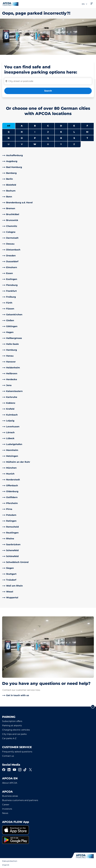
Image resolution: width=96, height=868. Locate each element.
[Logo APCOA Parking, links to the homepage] (11, 4)
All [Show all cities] (9, 126)
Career (6, 805)
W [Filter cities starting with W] (35, 144)
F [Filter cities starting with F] (87, 126)
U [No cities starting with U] (9, 144)
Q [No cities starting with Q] (48, 138)
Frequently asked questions (17, 752)
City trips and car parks (14, 734)
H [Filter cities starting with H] (22, 132)
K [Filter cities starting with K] (61, 132)
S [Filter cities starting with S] (74, 138)
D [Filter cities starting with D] (61, 126)
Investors (7, 809)
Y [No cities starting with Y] (61, 144)
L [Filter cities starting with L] (74, 132)
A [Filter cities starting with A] (22, 126)
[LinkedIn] (9, 770)
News (5, 813)
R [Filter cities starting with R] (61, 138)
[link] (48, 155)
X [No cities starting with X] (48, 144)
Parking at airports (12, 725)
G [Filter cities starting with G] (9, 132)
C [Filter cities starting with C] (48, 126)
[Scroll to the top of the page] (93, 707)
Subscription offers (12, 721)
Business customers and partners (20, 800)
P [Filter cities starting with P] (35, 138)
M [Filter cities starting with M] (87, 132)
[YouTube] (14, 770)
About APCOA (10, 783)
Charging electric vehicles (16, 730)
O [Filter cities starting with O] (22, 138)
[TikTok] (25, 770)
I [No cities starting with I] (35, 132)
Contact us (8, 756)
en (85, 4)
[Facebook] (4, 770)
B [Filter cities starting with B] (35, 126)
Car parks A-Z (9, 738)
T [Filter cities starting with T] (87, 138)
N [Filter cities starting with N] (9, 138)
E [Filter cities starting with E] (74, 126)
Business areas (10, 796)
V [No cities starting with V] (22, 144)
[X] (30, 770)
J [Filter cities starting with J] (48, 132)
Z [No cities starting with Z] (74, 144)
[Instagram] (20, 770)
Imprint (6, 865)
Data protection (10, 861)
